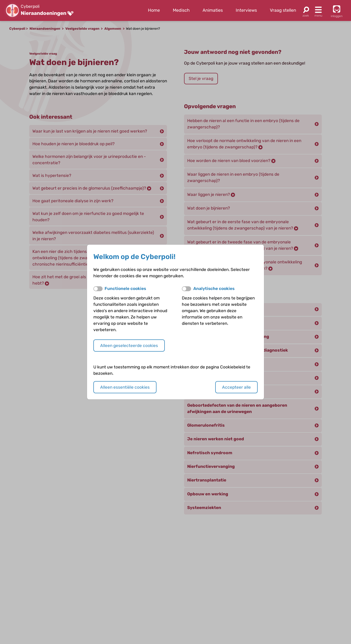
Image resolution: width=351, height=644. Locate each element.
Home (154, 10)
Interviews (246, 10)
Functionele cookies (125, 288)
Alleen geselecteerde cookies (129, 346)
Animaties (213, 10)
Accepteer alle (236, 387)
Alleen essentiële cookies (125, 387)
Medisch (181, 10)
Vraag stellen (283, 10)
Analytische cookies (214, 288)
